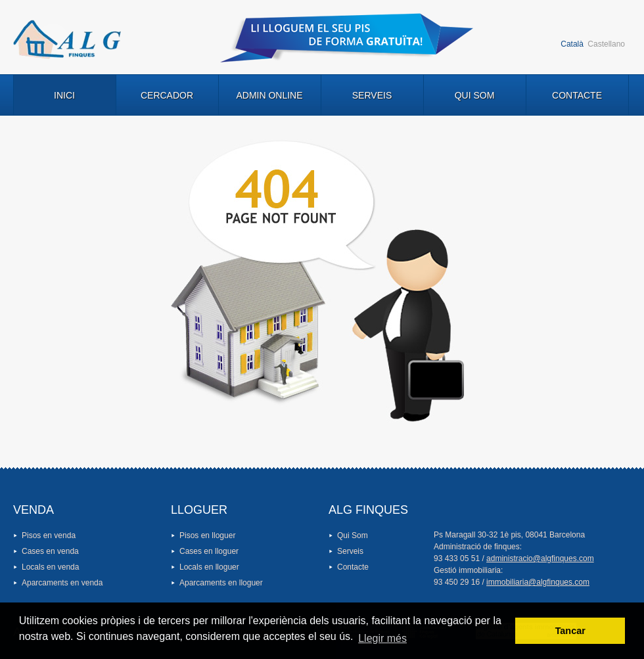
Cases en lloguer (209, 551)
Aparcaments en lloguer (221, 583)
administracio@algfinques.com (540, 558)
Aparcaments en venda (62, 583)
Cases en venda (50, 551)
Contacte (577, 95)
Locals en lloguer (209, 567)
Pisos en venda (49, 535)
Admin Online (269, 95)
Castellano (606, 44)
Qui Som (475, 95)
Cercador (167, 95)
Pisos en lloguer (207, 535)
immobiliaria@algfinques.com (538, 582)
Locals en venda (50, 567)
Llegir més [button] (382, 638)
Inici (64, 95)
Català (572, 44)
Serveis (372, 95)
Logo (67, 39)
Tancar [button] (570, 631)
